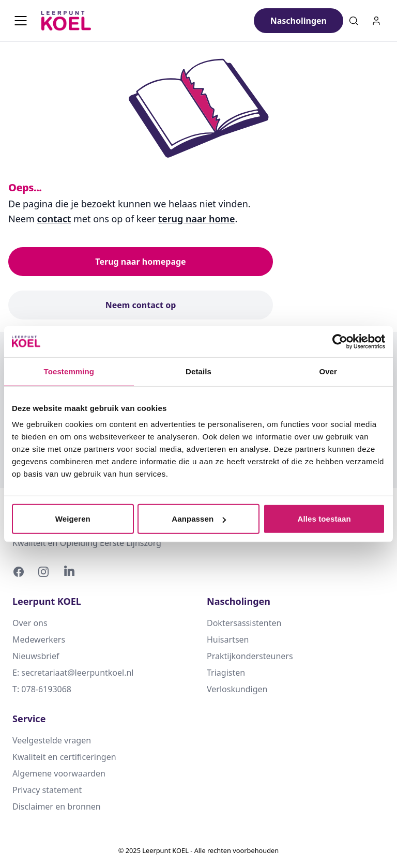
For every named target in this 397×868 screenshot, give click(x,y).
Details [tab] (198, 371)
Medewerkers (39, 639)
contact (54, 219)
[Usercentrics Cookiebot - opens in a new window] (340, 341)
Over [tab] (328, 371)
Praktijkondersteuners (250, 656)
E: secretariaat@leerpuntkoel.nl (73, 673)
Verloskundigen (237, 689)
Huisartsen (228, 639)
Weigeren (73, 519)
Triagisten (226, 673)
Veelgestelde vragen (52, 740)
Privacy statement (47, 790)
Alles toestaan (324, 519)
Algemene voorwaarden (59, 773)
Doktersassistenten (244, 623)
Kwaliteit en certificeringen (64, 757)
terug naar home (197, 219)
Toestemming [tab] (69, 371)
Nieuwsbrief (36, 656)
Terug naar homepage (140, 262)
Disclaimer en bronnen (57, 806)
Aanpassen (199, 519)
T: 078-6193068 (42, 689)
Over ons (30, 623)
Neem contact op (141, 305)
